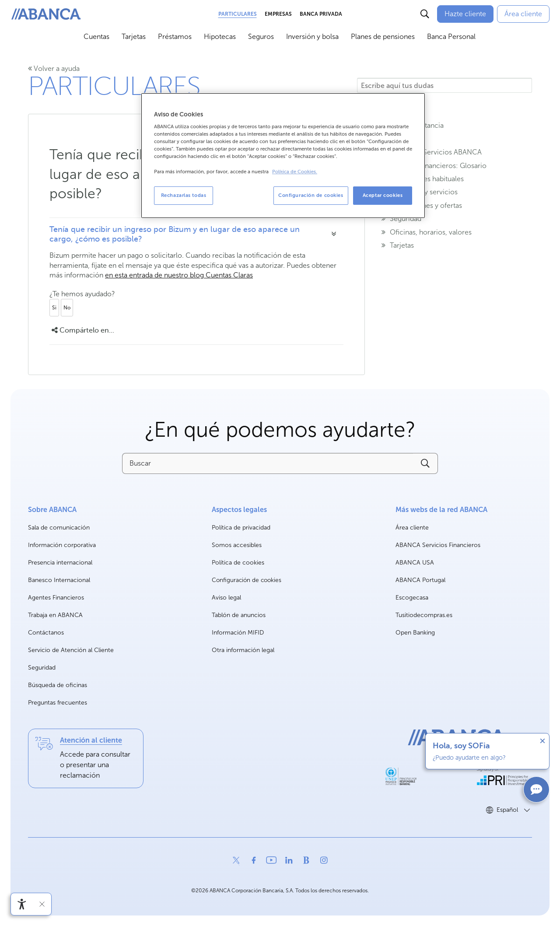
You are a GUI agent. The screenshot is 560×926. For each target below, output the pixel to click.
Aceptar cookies (383, 195)
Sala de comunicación (59, 528)
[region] (283, 156)
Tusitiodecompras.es (424, 616)
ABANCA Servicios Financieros (438, 545)
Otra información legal (243, 650)
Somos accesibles (237, 545)
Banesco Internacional (59, 581)
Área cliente (412, 528)
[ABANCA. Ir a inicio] (46, 14)
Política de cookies (238, 563)
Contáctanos (46, 633)
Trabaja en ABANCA (55, 616)
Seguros (261, 37)
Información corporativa (62, 545)
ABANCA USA (415, 563)
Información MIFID (238, 633)
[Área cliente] (523, 14)
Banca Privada (321, 14)
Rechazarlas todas (184, 195)
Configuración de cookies (247, 580)
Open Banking (415, 633)
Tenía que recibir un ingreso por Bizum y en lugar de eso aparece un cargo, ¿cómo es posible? (175, 234)
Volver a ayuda (54, 68)
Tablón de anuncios (239, 615)
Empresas (278, 14)
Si (54, 308)
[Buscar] (425, 14)
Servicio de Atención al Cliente (71, 650)
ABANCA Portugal (420, 581)
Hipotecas (220, 37)
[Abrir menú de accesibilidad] (22, 904)
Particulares (238, 14)
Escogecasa (412, 598)
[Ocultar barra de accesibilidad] (42, 904)
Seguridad (42, 668)
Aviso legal (226, 598)
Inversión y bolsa (312, 37)
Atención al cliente (91, 740)
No (67, 308)
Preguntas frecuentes (58, 703)
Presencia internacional (60, 563)
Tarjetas (134, 37)
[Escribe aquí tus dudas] (444, 85)
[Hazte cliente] (465, 14)
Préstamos (175, 37)
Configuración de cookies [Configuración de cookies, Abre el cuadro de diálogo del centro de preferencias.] (311, 195)
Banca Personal (451, 37)
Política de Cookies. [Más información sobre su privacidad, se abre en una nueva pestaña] (295, 172)
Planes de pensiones (383, 37)
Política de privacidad (241, 528)
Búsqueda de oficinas (58, 685)
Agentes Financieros (56, 598)
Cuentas (96, 37)
